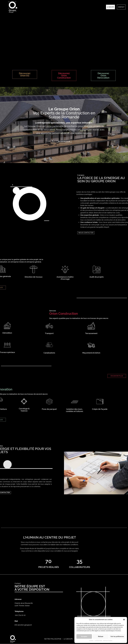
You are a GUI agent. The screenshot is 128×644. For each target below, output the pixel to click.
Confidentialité (98, 641)
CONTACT (121, 7)
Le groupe (110, 7)
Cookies (91, 641)
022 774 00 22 (20, 618)
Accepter (84, 636)
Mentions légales (108, 641)
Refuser (101, 636)
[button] (124, 620)
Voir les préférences (117, 636)
